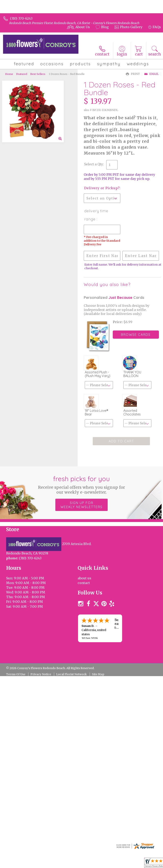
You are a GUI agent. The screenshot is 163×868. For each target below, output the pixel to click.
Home (9, 74)
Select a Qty (94, 164)
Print (133, 74)
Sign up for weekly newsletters (81, 505)
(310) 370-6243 (21, 18)
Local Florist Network (71, 674)
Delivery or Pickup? (102, 188)
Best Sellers (38, 74)
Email (151, 74)
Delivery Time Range (96, 215)
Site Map (98, 674)
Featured (22, 74)
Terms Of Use (16, 674)
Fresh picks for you (82, 485)
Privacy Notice (41, 674)
